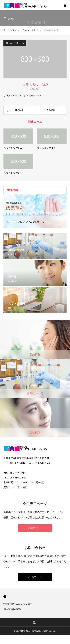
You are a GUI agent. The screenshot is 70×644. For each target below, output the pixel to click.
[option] (35, 211)
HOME (5, 596)
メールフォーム (35, 577)
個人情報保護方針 (13, 609)
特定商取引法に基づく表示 (18, 604)
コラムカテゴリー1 (15, 43)
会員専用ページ (35, 528)
